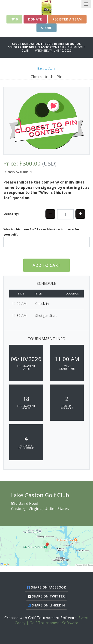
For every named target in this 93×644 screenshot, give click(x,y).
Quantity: (11, 214)
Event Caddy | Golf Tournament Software (52, 620)
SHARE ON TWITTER (47, 596)
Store (47, 28)
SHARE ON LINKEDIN (46, 605)
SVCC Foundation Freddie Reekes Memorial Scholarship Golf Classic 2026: (44, 45)
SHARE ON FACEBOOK (46, 587)
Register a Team (67, 19)
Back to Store (46, 68)
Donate (35, 19)
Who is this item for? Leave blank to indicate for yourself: (42, 232)
